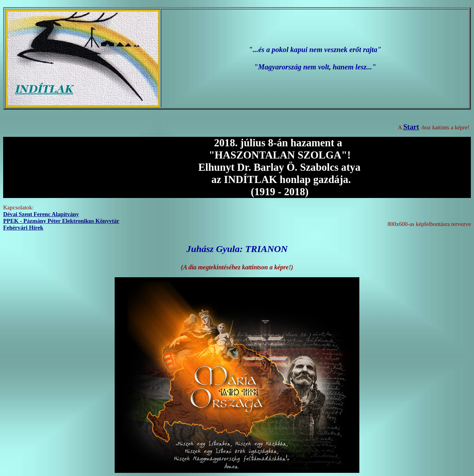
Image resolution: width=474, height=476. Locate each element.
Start (411, 127)
